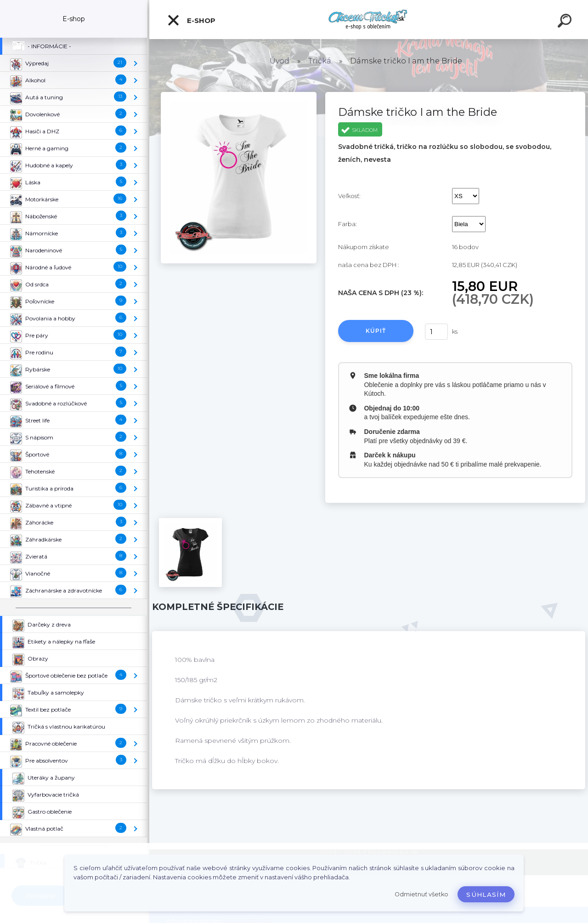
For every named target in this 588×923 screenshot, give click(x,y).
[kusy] (436, 332)
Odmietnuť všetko (421, 894)
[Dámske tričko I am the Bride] (239, 95)
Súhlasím (486, 895)
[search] (566, 22)
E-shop (191, 20)
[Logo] (369, 20)
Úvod (280, 61)
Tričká (320, 61)
